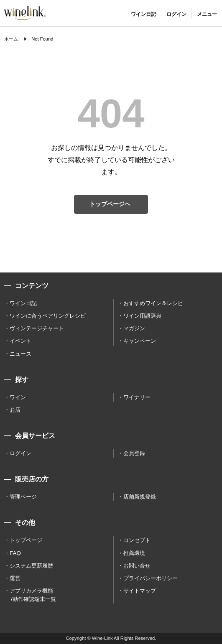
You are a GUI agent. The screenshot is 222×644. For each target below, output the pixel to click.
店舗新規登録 (140, 497)
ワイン (18, 397)
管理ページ (23, 497)
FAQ (15, 553)
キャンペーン (140, 341)
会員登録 (134, 453)
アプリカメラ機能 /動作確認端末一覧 (33, 595)
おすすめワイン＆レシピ (153, 303)
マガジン (134, 328)
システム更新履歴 (31, 566)
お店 (15, 410)
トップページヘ (110, 204)
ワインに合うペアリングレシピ (48, 316)
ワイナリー (137, 397)
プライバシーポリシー (151, 578)
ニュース (20, 354)
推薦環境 (134, 553)
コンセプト (137, 540)
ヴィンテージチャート (37, 328)
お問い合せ (137, 566)
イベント (20, 341)
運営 (15, 578)
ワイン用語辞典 (142, 316)
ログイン (20, 453)
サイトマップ (140, 591)
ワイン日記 (23, 303)
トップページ (26, 540)
